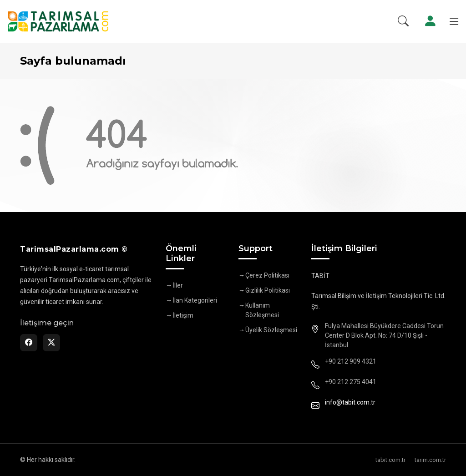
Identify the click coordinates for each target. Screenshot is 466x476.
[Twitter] (51, 343)
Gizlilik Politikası (268, 290)
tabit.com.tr (390, 460)
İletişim (183, 315)
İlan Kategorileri (195, 300)
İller (178, 285)
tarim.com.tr (430, 460)
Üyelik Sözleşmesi (271, 330)
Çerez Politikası (267, 275)
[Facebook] (29, 343)
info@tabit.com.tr (350, 402)
